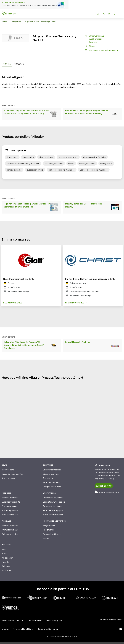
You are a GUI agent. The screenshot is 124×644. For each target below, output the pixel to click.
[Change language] (109, 14)
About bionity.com (54, 621)
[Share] (104, 14)
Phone (90, 46)
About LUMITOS (35, 621)
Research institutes (52, 534)
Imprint (5, 629)
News (4, 549)
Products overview (10, 514)
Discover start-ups (51, 474)
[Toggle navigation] (121, 14)
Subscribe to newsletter (12, 474)
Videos (46, 538)
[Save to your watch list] (115, 14)
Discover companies (52, 470)
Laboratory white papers (54, 502)
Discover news (8, 470)
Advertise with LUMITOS (12, 621)
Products (19, 64)
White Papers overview (53, 514)
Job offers (6, 562)
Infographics (49, 530)
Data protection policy (48, 629)
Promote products (10, 510)
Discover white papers (53, 498)
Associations (49, 478)
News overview (8, 478)
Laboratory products (11, 502)
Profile (7, 64)
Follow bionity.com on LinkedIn (107, 492)
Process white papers (52, 506)
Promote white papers (53, 510)
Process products (9, 506)
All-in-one (6, 570)
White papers (8, 558)
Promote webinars (10, 530)
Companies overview (52, 487)
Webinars (6, 566)
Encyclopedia (49, 526)
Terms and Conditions (23, 629)
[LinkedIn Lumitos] (121, 629)
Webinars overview (10, 534)
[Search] (98, 14)
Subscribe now (104, 486)
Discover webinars (10, 526)
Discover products (10, 498)
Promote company (51, 482)
